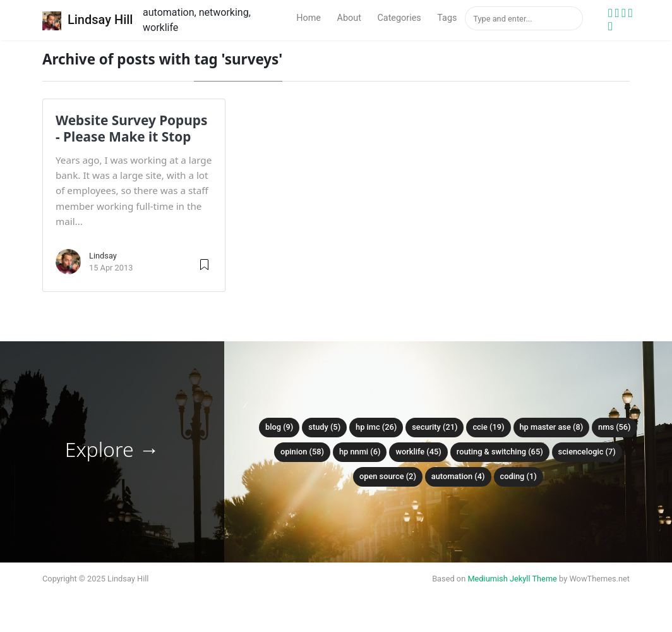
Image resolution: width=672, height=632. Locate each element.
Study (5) (324, 427)
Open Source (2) (388, 476)
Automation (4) (458, 476)
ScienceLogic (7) (587, 452)
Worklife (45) (418, 452)
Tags (447, 18)
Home (309, 18)
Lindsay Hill (87, 21)
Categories (399, 18)
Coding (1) (519, 476)
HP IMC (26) (376, 427)
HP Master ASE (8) (552, 427)
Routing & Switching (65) (500, 452)
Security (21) (435, 427)
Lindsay (103, 256)
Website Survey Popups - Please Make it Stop (131, 128)
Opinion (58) (302, 452)
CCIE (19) (488, 427)
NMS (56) (615, 427)
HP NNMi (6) (360, 452)
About (349, 18)
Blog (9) (279, 427)
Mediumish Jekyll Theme (512, 579)
